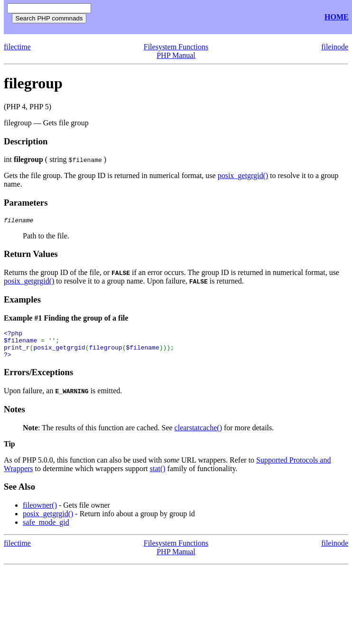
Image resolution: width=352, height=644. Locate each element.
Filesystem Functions (176, 47)
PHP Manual (176, 55)
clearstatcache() (198, 435)
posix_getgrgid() (243, 175)
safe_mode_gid (46, 529)
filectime (17, 47)
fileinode (335, 47)
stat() (158, 476)
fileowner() (40, 512)
